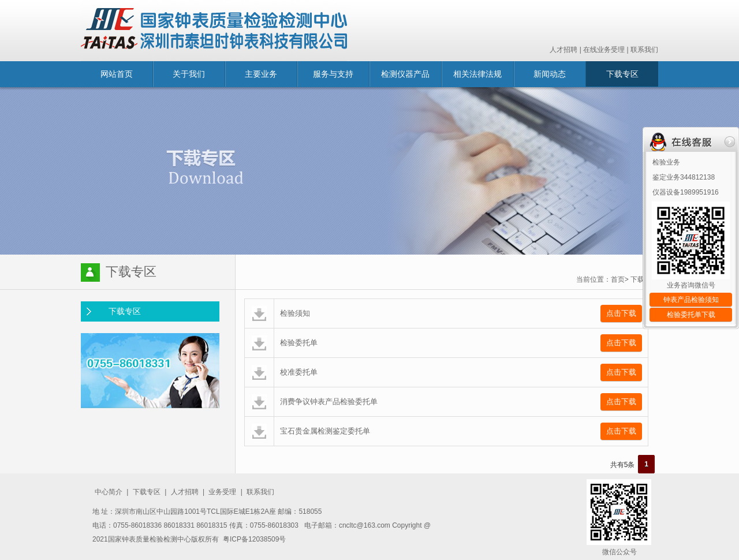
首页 (618, 279)
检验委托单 (299, 343)
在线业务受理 (604, 50)
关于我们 (189, 74)
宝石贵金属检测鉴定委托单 (325, 431)
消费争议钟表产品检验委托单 (329, 402)
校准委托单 (299, 372)
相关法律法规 (477, 74)
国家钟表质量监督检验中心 (214, 31)
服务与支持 (333, 74)
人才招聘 (563, 50)
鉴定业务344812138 (684, 177)
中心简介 (109, 492)
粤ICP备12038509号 (254, 539)
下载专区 (622, 74)
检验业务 (666, 162)
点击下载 (621, 313)
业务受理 (222, 492)
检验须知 (295, 313)
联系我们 (644, 50)
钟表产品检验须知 (691, 300)
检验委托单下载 (691, 315)
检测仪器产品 (405, 74)
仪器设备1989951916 (686, 192)
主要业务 (261, 74)
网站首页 (117, 74)
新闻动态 (550, 74)
